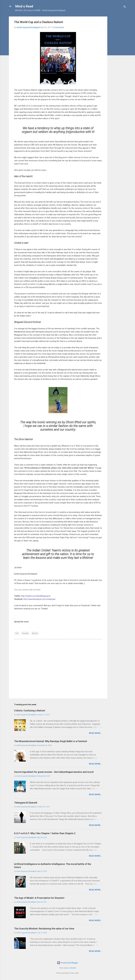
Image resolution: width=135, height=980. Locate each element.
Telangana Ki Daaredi (26, 803)
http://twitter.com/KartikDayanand (36, 596)
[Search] (125, 7)
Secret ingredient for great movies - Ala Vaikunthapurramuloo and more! (54, 772)
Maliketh (73, 968)
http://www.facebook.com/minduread (39, 599)
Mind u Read (24, 6)
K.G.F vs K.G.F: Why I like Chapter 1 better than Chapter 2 (45, 833)
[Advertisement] (118, 56)
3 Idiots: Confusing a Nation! (30, 711)
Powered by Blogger (67, 963)
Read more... (95, 733)
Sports (35, 633)
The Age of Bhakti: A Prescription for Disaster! (39, 898)
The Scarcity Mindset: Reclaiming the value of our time (44, 929)
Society (25, 633)
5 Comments (58, 27)
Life (17, 633)
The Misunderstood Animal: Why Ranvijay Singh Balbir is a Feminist (51, 741)
